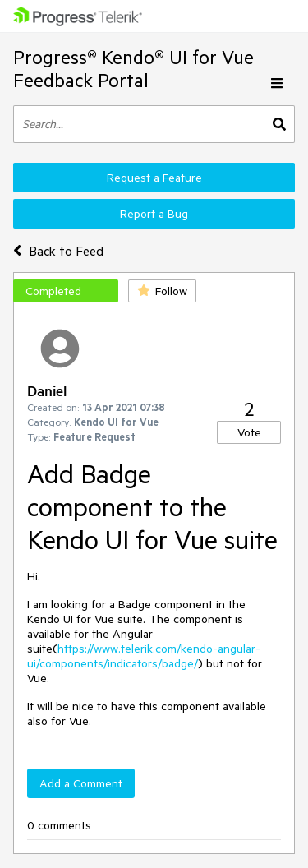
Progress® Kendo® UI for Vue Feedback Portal (133, 69)
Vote (249, 432)
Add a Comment (81, 783)
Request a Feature (154, 178)
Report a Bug (154, 214)
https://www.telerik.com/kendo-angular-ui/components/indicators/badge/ (144, 656)
